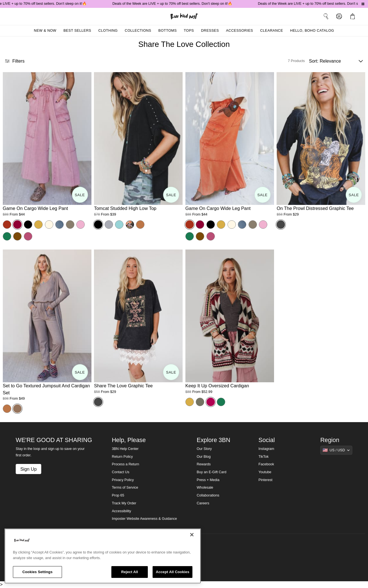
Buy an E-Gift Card (211, 472)
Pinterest (266, 480)
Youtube (265, 472)
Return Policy (122, 457)
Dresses (210, 31)
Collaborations (208, 495)
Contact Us (121, 472)
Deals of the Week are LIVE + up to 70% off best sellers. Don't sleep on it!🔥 (176, 4)
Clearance (272, 31)
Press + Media (208, 480)
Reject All (130, 572)
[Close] (192, 535)
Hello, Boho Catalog (312, 31)
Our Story (204, 449)
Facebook (266, 464)
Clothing (108, 31)
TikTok (264, 457)
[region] (103, 556)
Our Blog (204, 457)
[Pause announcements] (363, 4)
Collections (138, 31)
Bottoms (168, 31)
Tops (189, 31)
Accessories (240, 31)
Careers (203, 503)
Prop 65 (118, 495)
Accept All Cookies (173, 572)
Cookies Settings (38, 572)
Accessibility (122, 511)
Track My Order (124, 503)
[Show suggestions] (336, 450)
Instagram (266, 449)
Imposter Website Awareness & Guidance (144, 519)
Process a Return (126, 464)
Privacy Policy (123, 480)
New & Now (45, 31)
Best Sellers (77, 31)
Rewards (204, 464)
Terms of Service (125, 488)
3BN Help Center (125, 449)
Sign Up (28, 469)
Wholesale (205, 488)
